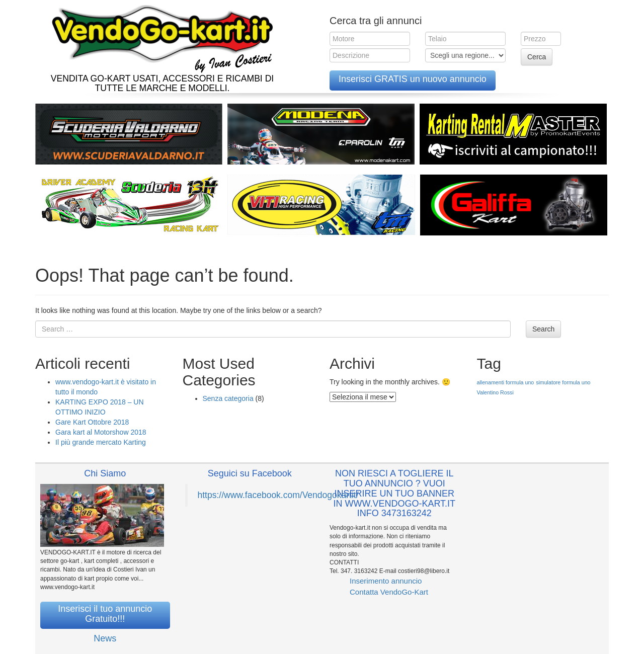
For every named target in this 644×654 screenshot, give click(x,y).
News (105, 638)
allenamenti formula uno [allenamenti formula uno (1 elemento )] (506, 382)
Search (543, 329)
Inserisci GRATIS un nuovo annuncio (413, 79)
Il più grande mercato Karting (101, 442)
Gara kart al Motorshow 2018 (101, 432)
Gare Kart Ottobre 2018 (92, 422)
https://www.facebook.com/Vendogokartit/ (278, 495)
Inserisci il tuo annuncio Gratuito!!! (105, 614)
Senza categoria (228, 398)
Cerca (537, 57)
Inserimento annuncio (386, 581)
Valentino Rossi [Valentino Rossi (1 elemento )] (495, 392)
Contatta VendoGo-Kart (389, 592)
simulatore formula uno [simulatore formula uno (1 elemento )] (563, 382)
